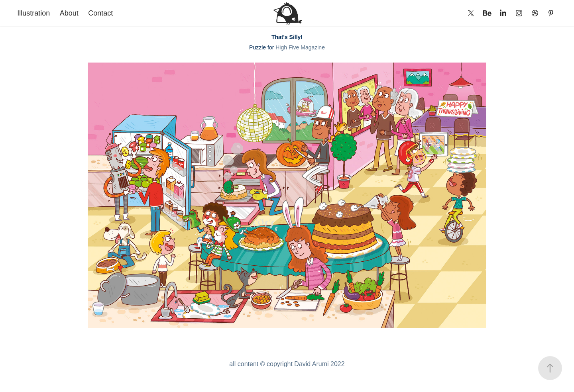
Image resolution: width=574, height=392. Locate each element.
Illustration (33, 13)
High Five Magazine (299, 47)
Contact (100, 13)
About (69, 13)
